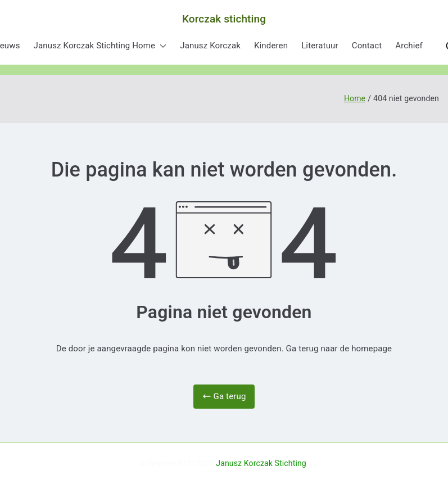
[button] (161, 46)
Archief (409, 46)
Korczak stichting (224, 19)
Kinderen (271, 46)
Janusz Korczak (210, 46)
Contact (367, 46)
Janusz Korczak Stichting (261, 463)
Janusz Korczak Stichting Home (100, 46)
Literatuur (320, 46)
